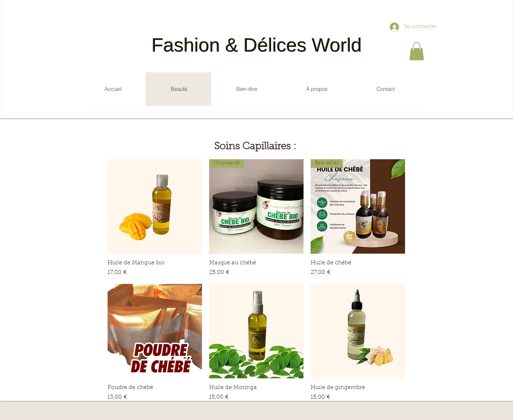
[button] (417, 51)
